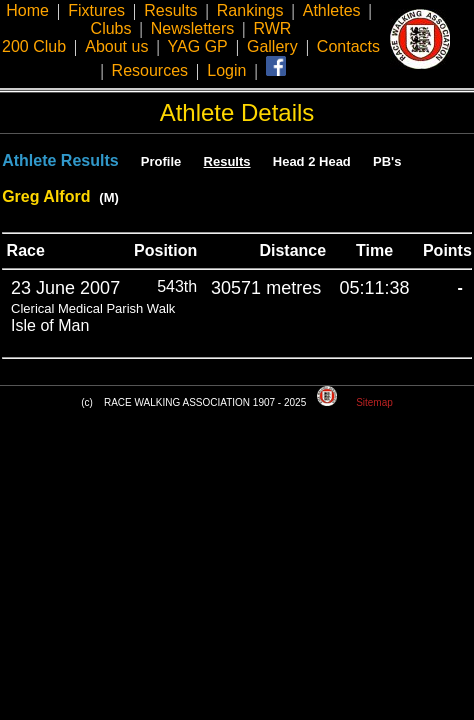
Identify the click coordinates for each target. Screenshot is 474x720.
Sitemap (374, 402)
